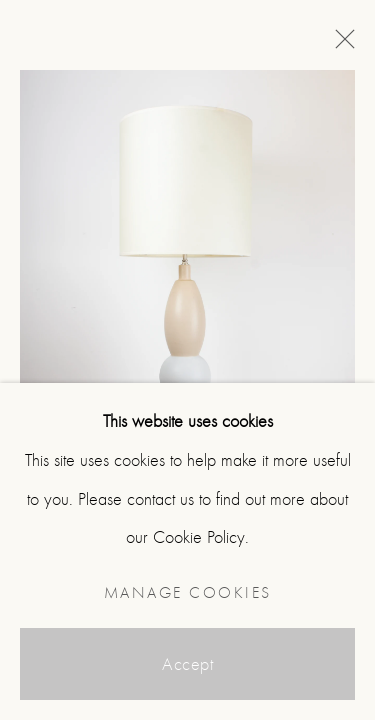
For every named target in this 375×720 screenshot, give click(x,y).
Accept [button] (187, 664)
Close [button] (340, 45)
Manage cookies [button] (188, 593)
